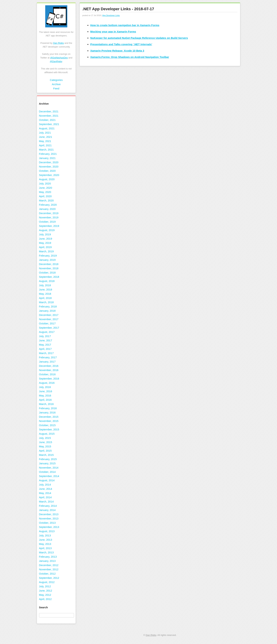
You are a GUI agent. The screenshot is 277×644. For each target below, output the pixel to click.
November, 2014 (49, 468)
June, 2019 (46, 239)
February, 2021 (48, 154)
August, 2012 (47, 582)
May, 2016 (45, 395)
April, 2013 (45, 548)
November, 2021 (49, 116)
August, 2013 (47, 531)
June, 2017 (46, 340)
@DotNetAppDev (59, 58)
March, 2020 (46, 200)
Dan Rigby (59, 43)
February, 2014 (48, 506)
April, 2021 (45, 145)
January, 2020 (47, 209)
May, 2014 (45, 493)
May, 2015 (45, 446)
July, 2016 (45, 387)
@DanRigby (56, 61)
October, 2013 (47, 523)
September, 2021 (49, 124)
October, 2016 (47, 374)
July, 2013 (45, 535)
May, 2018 (45, 294)
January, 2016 (47, 412)
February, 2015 (48, 459)
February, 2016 (48, 408)
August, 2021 (47, 128)
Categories (56, 80)
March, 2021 (46, 150)
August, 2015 (47, 434)
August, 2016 (47, 383)
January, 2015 (47, 463)
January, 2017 (47, 362)
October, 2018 (47, 273)
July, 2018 (45, 285)
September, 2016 (49, 379)
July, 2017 (45, 336)
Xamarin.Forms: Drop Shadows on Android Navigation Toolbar (130, 57)
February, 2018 (48, 306)
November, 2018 (49, 268)
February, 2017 (48, 357)
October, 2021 (47, 120)
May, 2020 (45, 192)
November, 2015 (49, 421)
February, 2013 (48, 557)
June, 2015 (46, 442)
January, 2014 (47, 510)
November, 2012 (49, 569)
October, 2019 (47, 222)
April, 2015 (45, 451)
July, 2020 (45, 183)
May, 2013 (45, 544)
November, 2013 (49, 518)
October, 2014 (47, 472)
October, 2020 (47, 171)
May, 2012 (45, 595)
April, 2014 (45, 497)
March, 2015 (46, 455)
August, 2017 (47, 332)
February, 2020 (48, 205)
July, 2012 (45, 586)
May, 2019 (45, 243)
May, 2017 (45, 345)
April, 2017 (45, 349)
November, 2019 (49, 217)
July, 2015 (45, 438)
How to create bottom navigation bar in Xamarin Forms (125, 25)
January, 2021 (47, 158)
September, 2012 (49, 578)
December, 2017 (49, 315)
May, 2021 (45, 141)
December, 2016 (49, 366)
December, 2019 (49, 213)
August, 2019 (47, 230)
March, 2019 (46, 251)
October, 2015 (47, 425)
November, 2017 (49, 319)
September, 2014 (49, 476)
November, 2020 (49, 167)
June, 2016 (46, 391)
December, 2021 (49, 111)
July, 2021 (45, 133)
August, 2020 (47, 179)
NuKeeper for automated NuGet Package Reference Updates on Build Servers (139, 38)
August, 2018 (47, 281)
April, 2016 (45, 400)
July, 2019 (45, 234)
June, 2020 (46, 188)
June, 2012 (46, 591)
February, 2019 (48, 256)
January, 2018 (47, 311)
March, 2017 (46, 353)
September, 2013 (49, 527)
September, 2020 (49, 175)
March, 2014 (46, 502)
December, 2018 (49, 264)
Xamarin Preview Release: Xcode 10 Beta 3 (117, 51)
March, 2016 (46, 404)
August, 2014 (47, 480)
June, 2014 (46, 489)
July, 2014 (45, 485)
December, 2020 (49, 162)
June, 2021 (46, 137)
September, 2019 (49, 226)
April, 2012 (45, 599)
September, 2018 (49, 277)
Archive (56, 84)
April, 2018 (45, 298)
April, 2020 (45, 196)
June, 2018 (46, 289)
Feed (56, 88)
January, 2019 (47, 260)
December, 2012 (49, 565)
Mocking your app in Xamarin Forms (113, 32)
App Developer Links (111, 15)
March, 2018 (46, 302)
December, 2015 (49, 417)
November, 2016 (49, 370)
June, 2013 (46, 540)
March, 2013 (46, 552)
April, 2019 (45, 247)
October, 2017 (47, 323)
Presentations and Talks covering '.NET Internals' (121, 44)
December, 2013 (49, 514)
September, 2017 (49, 328)
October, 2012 (47, 574)
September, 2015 (49, 429)
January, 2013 (47, 561)
